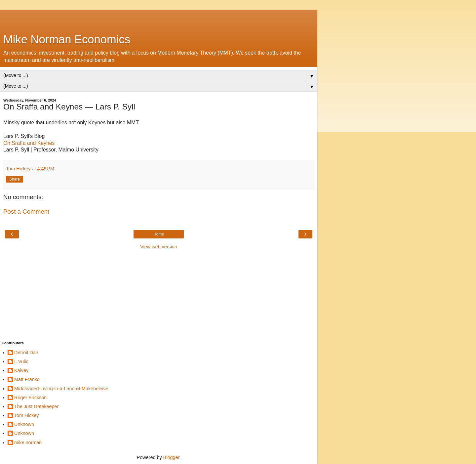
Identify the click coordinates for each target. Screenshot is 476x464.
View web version (159, 247)
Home (159, 234)
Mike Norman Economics (67, 39)
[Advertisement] (159, 18)
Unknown (24, 424)
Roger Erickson (30, 398)
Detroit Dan (26, 353)
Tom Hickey (26, 415)
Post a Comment (26, 211)
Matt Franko (27, 379)
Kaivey (21, 370)
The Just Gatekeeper (36, 406)
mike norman (28, 443)
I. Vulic (21, 361)
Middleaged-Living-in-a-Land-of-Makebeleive (61, 389)
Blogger (171, 457)
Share (15, 179)
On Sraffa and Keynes (29, 143)
